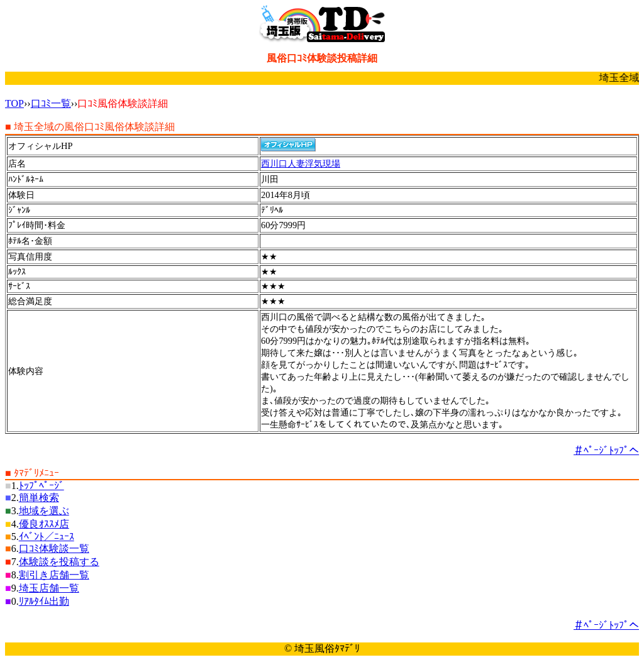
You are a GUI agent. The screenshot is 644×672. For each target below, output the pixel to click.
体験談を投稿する (59, 562)
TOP (14, 103)
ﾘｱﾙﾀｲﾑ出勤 (44, 601)
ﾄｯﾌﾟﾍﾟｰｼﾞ (42, 486)
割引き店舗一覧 (54, 575)
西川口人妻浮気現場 (301, 163)
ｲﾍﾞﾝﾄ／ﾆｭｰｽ (47, 537)
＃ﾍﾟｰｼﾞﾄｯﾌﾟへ (606, 450)
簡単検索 (39, 498)
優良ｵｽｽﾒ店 (44, 524)
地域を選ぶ (44, 511)
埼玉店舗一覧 (49, 588)
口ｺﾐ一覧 (51, 103)
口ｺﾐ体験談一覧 (54, 548)
